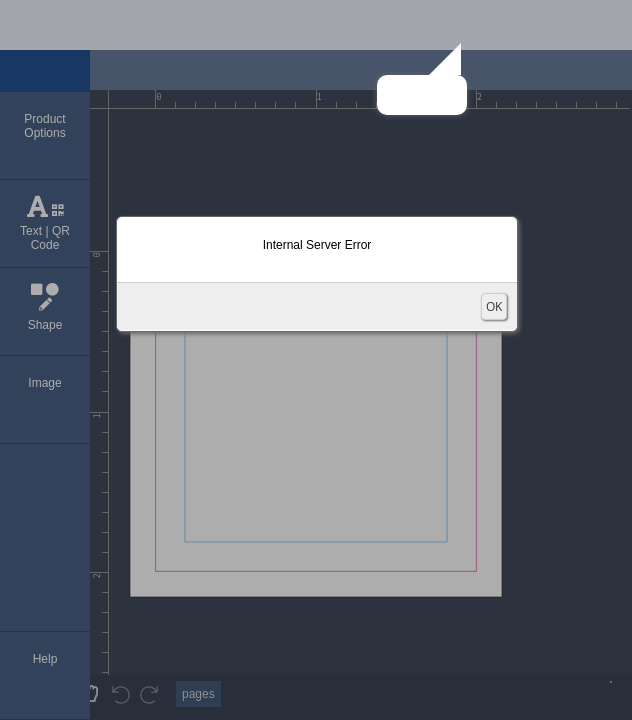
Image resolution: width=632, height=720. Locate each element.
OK (494, 306)
